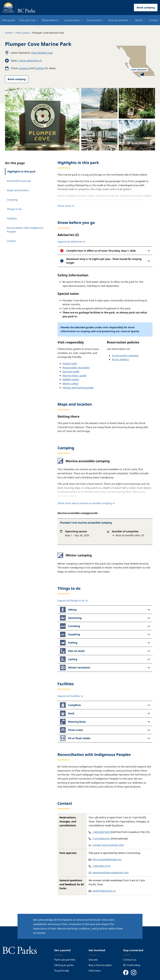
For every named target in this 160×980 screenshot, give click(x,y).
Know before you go (19, 181)
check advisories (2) (30, 61)
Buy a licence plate (100, 965)
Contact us (130, 960)
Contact (11, 241)
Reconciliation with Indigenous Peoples (25, 230)
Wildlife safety (71, 379)
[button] (105, 251)
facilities (39, 68)
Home (9, 33)
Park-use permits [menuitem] (118, 20)
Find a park (22, 33)
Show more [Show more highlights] (66, 206)
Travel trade (62, 971)
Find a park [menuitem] (8, 20)
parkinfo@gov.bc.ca (104, 891)
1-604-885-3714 (101, 866)
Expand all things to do (73, 601)
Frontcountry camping (125, 356)
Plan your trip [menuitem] (27, 20)
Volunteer (95, 971)
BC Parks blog (132, 965)
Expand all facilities (70, 696)
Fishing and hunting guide (78, 388)
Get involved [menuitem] (94, 20)
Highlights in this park (21, 171)
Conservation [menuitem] (72, 20)
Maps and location (18, 190)
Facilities (12, 218)
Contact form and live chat (108, 845)
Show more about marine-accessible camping (86, 503)
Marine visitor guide (74, 376)
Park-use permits (65, 960)
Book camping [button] (146, 8)
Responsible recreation (76, 368)
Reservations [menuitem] (50, 20)
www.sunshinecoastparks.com (110, 873)
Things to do (14, 209)
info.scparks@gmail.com (107, 859)
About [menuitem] (139, 20)
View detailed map (42, 53)
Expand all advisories (72, 242)
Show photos (137, 143)
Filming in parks (64, 965)
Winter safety (70, 384)
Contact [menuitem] (154, 20)
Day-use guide (71, 371)
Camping (12, 200)
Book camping (17, 79)
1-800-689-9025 (101, 832)
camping (24, 68)
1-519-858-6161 (101, 839)
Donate (93, 960)
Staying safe (70, 363)
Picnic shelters (120, 359)
